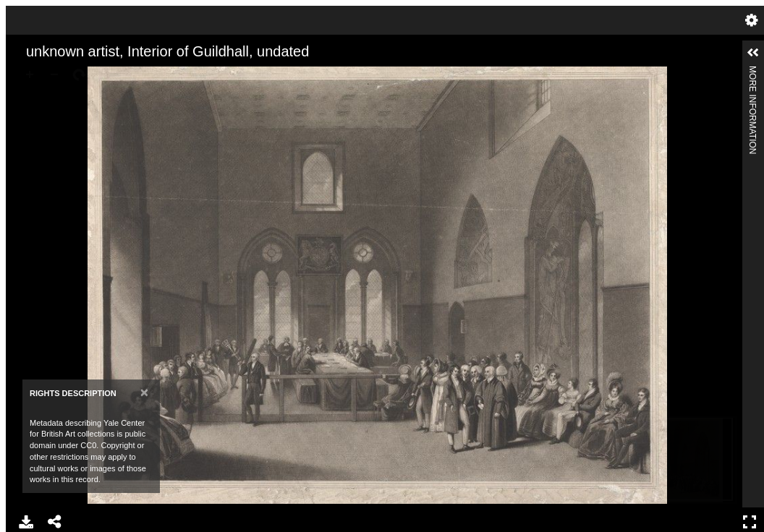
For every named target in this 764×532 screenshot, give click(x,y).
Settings (752, 20)
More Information (752, 72)
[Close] (144, 392)
